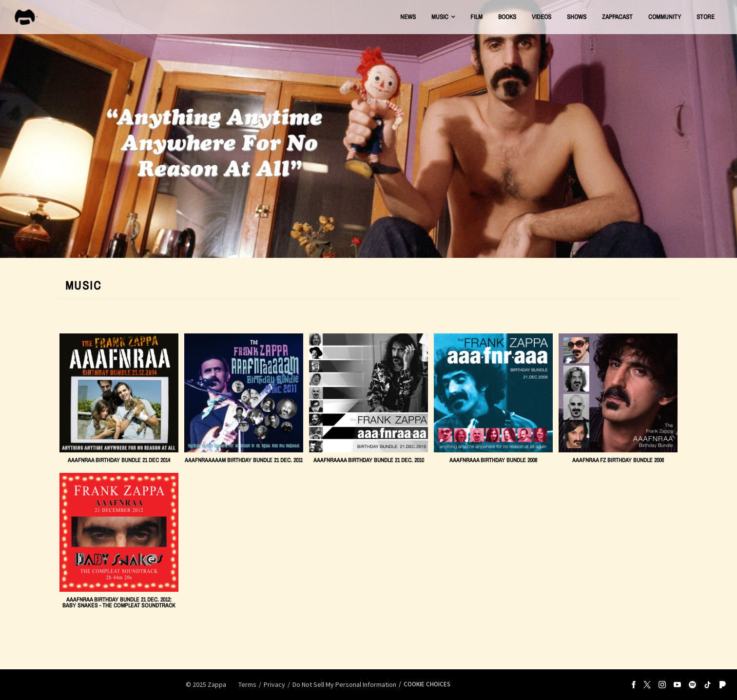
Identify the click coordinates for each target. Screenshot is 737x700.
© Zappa (206, 684)
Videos (542, 17)
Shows (577, 17)
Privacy (274, 684)
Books (507, 17)
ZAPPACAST (617, 17)
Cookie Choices (427, 684)
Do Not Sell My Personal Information (344, 684)
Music (440, 17)
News (408, 17)
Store (706, 17)
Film (476, 17)
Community (665, 17)
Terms (247, 684)
